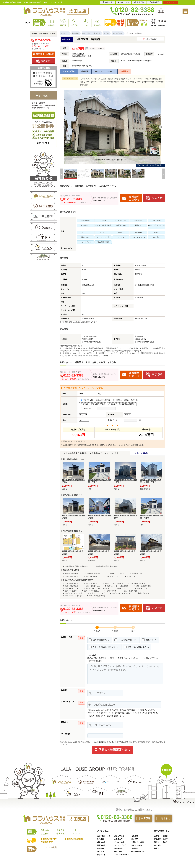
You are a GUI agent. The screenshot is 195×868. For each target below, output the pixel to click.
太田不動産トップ (104, 836)
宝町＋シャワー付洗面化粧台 (118, 586)
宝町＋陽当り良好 (130, 591)
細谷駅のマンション (117, 573)
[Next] (161, 127)
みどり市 (157, 845)
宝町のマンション (113, 576)
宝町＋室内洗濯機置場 (97, 596)
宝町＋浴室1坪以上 (93, 586)
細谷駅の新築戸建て (73, 573)
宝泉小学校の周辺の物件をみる (77, 566)
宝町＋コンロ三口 (144, 588)
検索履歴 (155, 2)
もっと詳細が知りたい (126, 640)
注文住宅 (135, 839)
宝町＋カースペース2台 (74, 593)
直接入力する (88, 408)
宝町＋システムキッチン (114, 584)
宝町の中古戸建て (92, 576)
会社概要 (154, 25)
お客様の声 (118, 839)
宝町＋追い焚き (143, 593)
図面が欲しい (150, 640)
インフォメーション (122, 855)
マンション (77, 834)
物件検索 (100, 839)
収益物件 (97, 25)
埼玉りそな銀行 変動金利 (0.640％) (95, 400)
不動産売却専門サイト (51, 839)
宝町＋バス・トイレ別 (73, 596)
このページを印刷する (42, 73)
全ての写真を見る (150, 165)
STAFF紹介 (162, 25)
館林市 (165, 839)
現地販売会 (118, 848)
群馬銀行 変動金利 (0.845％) (125, 400)
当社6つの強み (137, 845)
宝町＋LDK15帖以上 (92, 591)
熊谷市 (157, 842)
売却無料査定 (47, 842)
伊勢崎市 (157, 839)
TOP (27, 23)
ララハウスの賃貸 (49, 847)
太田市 (157, 836)
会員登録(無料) (68, 445)
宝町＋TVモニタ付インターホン (97, 588)
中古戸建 (74, 25)
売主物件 (51, 25)
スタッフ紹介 (119, 836)
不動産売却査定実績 (74, 839)
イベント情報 (119, 842)
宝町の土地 (131, 576)
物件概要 (85, 71)
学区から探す (102, 845)
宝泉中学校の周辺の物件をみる (107, 566)
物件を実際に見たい (99, 640)
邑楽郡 (165, 836)
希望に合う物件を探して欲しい (104, 647)
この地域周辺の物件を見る (81, 56)
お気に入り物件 (141, 453)
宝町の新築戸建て (72, 576)
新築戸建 (63, 25)
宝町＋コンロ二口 (123, 588)
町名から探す (102, 842)
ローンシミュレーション (105, 71)
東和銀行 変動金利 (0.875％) (93, 404)
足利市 (165, 842)
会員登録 (100, 848)
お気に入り (123, 2)
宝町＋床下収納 (92, 584)
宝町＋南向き (111, 591)
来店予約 (139, 2)
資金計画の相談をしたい (136, 647)
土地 (86, 25)
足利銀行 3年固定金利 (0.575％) (122, 404)
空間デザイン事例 (138, 842)
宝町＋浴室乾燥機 (72, 586)
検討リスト (101, 855)
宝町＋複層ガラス (72, 588)
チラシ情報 (118, 852)
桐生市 (157, 848)
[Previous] (63, 127)
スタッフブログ (120, 845)
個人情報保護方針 (138, 852)
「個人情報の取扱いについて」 (103, 742)
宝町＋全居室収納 (72, 584)
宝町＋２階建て (71, 591)
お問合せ (125, 71)
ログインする (43, 143)
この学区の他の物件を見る (92, 342)
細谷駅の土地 (137, 573)
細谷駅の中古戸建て (95, 573)
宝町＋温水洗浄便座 (143, 586)
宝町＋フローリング (97, 593)
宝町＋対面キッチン (138, 584)
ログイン (100, 852)
